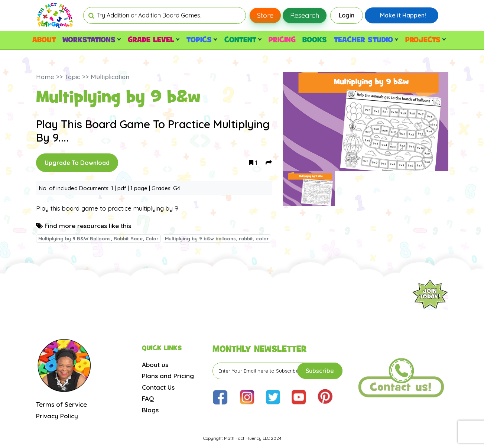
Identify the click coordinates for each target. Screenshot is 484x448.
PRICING (282, 40)
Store (265, 15)
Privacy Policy (57, 416)
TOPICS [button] (202, 40)
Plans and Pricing (168, 376)
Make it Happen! (403, 15)
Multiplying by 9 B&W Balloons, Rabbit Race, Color (98, 238)
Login (347, 15)
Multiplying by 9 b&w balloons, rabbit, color (217, 238)
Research (305, 15)
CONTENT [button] (243, 40)
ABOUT (44, 40)
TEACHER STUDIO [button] (366, 40)
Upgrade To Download (77, 163)
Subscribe (320, 371)
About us (155, 365)
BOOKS (315, 40)
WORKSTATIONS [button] (92, 40)
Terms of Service (61, 404)
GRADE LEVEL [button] (154, 40)
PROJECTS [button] (426, 40)
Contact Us (158, 387)
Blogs (150, 410)
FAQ (148, 398)
